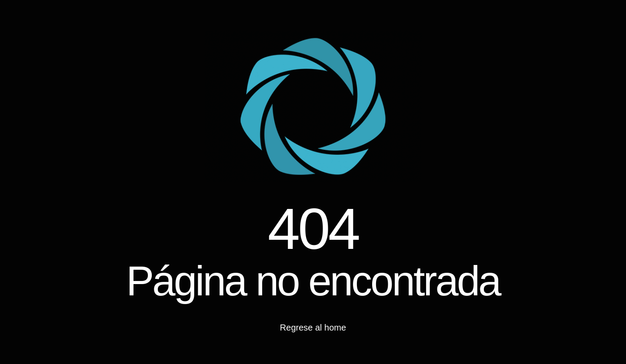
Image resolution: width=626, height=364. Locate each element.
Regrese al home (313, 328)
